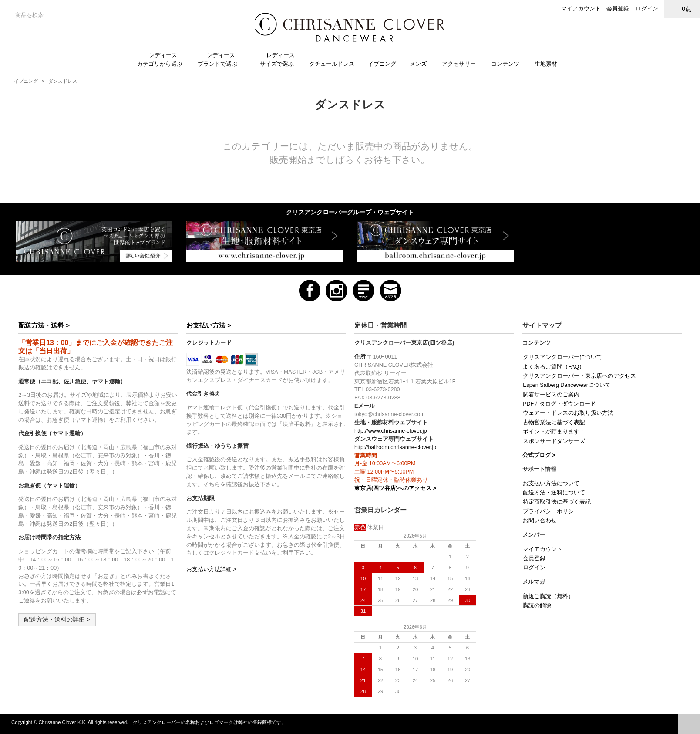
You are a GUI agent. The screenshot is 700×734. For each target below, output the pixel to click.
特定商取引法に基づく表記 (557, 502)
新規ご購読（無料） (548, 596)
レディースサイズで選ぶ (280, 59)
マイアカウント (581, 8)
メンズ (422, 64)
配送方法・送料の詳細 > (57, 619)
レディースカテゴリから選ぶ (163, 59)
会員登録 (618, 8)
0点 (682, 8)
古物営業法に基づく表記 (554, 423)
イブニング (385, 64)
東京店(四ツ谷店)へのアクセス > (395, 488)
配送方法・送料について (554, 493)
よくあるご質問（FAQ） (554, 367)
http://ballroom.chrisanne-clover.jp (395, 447)
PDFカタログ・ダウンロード (559, 404)
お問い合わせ (540, 521)
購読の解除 (537, 605)
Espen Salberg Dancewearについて (567, 385)
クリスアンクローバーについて (562, 357)
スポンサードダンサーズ (554, 441)
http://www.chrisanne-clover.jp (391, 431)
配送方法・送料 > (44, 325)
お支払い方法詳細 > (211, 569)
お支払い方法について (551, 484)
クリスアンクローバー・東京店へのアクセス (579, 376)
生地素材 (550, 64)
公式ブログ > (539, 455)
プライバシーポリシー (551, 511)
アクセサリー (462, 64)
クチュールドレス (335, 64)
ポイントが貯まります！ (554, 432)
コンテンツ (509, 64)
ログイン (647, 8)
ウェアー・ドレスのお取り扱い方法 (568, 413)
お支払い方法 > (209, 325)
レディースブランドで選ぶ (221, 59)
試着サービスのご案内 (551, 395)
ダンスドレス (63, 81)
